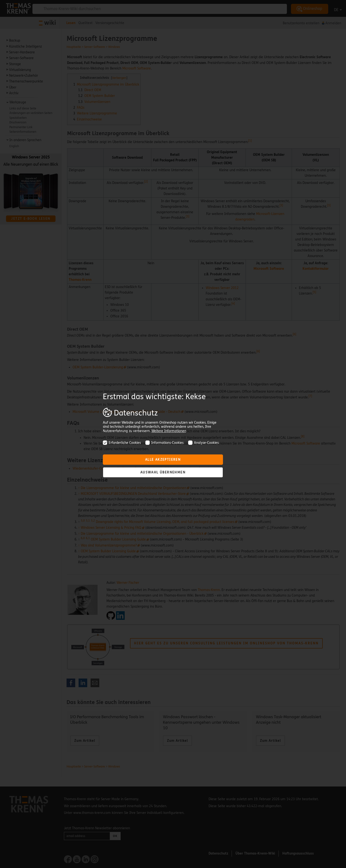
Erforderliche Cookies (122, 443)
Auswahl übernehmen (163, 472)
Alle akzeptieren (163, 460)
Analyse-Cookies (203, 443)
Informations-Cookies (164, 443)
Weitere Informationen (169, 431)
